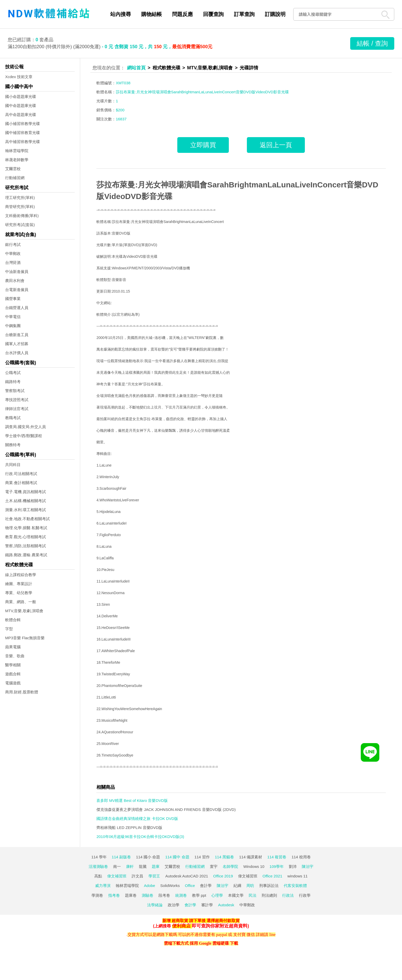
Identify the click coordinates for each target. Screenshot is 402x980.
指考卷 (114, 895)
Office (190, 886)
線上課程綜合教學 (21, 575)
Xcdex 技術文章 (19, 77)
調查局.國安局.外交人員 (26, 427)
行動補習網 (15, 178)
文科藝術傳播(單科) (22, 216)
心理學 (217, 895)
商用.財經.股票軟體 (22, 692)
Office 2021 (272, 876)
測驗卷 (148, 895)
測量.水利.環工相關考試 (26, 510)
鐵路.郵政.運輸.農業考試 (26, 555)
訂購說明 (275, 14)
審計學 (207, 905)
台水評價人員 (17, 353)
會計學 (206, 886)
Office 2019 (223, 876)
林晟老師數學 (17, 160)
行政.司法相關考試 (21, 474)
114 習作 (202, 857)
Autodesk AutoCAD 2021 (187, 876)
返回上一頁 (276, 145)
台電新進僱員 (17, 290)
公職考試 (13, 373)
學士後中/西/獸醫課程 (24, 436)
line (272, 935)
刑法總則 (269, 895)
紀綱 (237, 886)
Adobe (150, 886)
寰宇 (214, 866)
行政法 (288, 895)
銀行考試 (13, 244)
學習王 (154, 876)
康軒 (130, 866)
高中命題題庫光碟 (21, 115)
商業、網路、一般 (21, 602)
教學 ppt (199, 895)
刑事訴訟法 (269, 886)
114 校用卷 (301, 857)
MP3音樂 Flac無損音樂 (25, 638)
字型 (9, 629)
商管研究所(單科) (20, 207)
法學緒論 (155, 905)
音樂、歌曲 (15, 656)
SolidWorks (170, 886)
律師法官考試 (17, 409)
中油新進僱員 (17, 272)
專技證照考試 (17, 400)
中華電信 (13, 317)
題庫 (156, 866)
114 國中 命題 (177, 857)
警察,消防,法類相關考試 (26, 546)
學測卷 (97, 895)
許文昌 (137, 876)
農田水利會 (15, 281)
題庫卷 (131, 895)
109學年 (277, 866)
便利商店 (181, 926)
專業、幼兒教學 (19, 593)
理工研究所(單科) (20, 198)
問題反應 (182, 14)
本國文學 (236, 895)
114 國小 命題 (148, 857)
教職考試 (13, 418)
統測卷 (181, 895)
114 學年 (99, 857)
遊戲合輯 (13, 674)
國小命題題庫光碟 (21, 97)
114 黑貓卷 (224, 857)
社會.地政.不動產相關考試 (27, 519)
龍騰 (143, 866)
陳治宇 (308, 866)
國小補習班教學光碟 (23, 124)
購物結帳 (152, 14)
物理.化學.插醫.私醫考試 (26, 528)
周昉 (250, 886)
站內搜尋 (121, 14)
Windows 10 (254, 866)
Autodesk (226, 905)
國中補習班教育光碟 (23, 133)
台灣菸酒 (13, 263)
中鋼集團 (13, 326)
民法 (253, 895)
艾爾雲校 (13, 169)
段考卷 (164, 895)
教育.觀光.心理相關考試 (26, 537)
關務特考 (13, 445)
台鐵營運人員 (17, 308)
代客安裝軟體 (295, 886)
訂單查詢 (244, 14)
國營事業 (13, 299)
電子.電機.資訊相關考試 (26, 492)
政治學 (174, 905)
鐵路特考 (13, 382)
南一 (117, 866)
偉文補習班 (117, 876)
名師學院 (230, 866)
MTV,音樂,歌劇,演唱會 (24, 611)
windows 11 (297, 876)
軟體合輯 (13, 620)
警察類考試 (15, 391)
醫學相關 (13, 665)
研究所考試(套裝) (20, 225)
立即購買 (203, 145)
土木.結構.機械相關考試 (26, 501)
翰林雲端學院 (17, 151)
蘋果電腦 (13, 647)
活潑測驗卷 (98, 866)
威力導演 (103, 886)
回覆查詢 (213, 14)
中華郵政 (13, 254)
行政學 (305, 895)
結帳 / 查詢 (372, 43)
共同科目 (13, 465)
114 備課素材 (251, 857)
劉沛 (293, 866)
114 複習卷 (277, 857)
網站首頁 (136, 68)
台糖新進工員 (17, 335)
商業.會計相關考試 (21, 483)
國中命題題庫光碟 (21, 106)
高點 (98, 876)
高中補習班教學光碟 (23, 142)
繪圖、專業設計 (19, 584)
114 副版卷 (121, 857)
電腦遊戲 (13, 683)
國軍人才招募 (17, 344)
